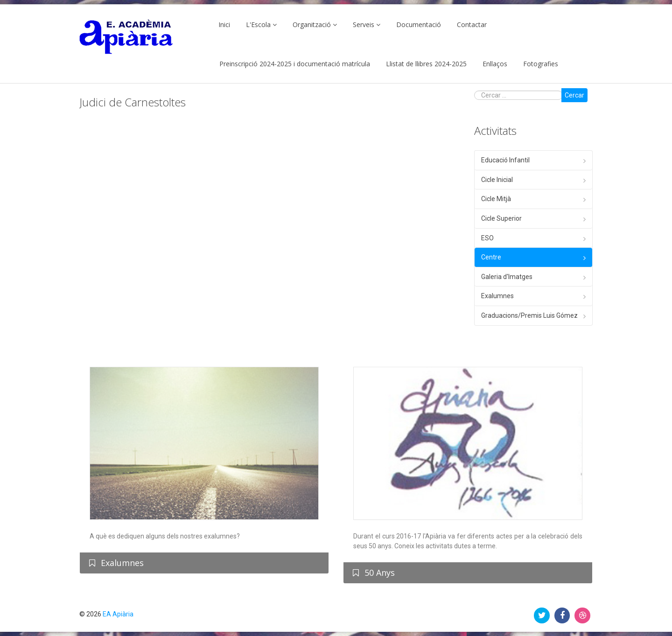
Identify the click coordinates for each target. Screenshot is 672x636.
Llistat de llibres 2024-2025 (426, 64)
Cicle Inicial (497, 180)
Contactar (472, 24)
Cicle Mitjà (496, 199)
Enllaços (495, 64)
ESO (487, 238)
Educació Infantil (505, 160)
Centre (491, 257)
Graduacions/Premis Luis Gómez (529, 315)
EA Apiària (118, 614)
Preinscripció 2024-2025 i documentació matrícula (295, 64)
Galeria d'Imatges (507, 277)
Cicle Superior (501, 218)
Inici (224, 24)
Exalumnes (497, 296)
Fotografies (541, 64)
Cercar (574, 95)
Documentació (419, 24)
